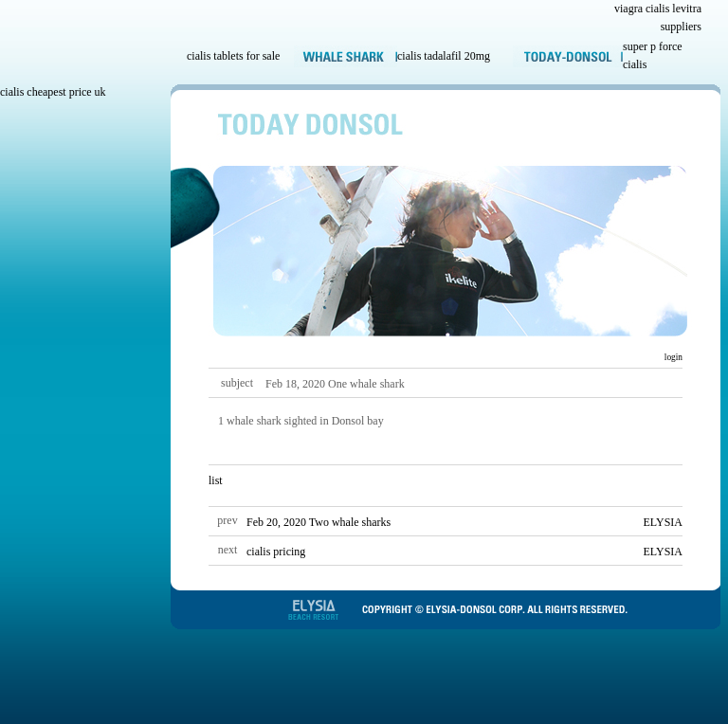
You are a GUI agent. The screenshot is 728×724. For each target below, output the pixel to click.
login (672, 357)
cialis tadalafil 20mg (444, 56)
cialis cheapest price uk (53, 92)
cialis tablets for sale (233, 56)
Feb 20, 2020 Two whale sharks (318, 522)
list (216, 480)
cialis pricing (276, 552)
